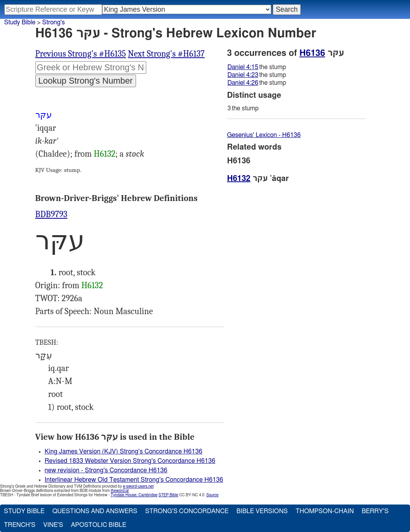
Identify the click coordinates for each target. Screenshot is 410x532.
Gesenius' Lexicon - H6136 (264, 135)
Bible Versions (262, 511)
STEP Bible (168, 495)
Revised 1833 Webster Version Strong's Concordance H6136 (130, 461)
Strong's (53, 22)
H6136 (312, 53)
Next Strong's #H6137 (166, 54)
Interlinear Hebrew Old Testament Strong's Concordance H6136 (134, 480)
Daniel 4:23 (243, 75)
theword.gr (120, 491)
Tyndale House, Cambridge (134, 495)
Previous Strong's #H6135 (81, 54)
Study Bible (20, 22)
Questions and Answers (95, 511)
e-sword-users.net (138, 486)
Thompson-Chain (325, 511)
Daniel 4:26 (243, 83)
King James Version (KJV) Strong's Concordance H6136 (124, 452)
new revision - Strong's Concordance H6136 (106, 470)
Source (212, 495)
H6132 (105, 154)
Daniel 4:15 (243, 67)
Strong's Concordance (187, 511)
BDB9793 (51, 214)
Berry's (375, 511)
